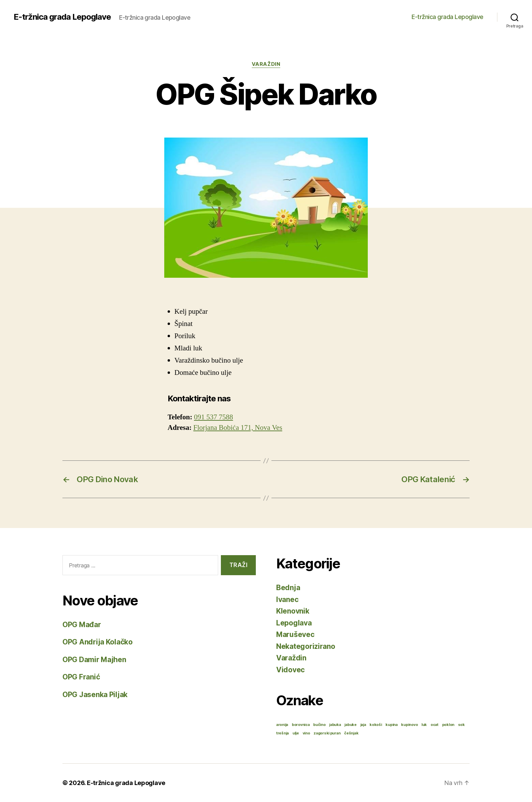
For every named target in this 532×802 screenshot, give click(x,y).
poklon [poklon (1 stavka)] (448, 725)
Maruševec (295, 634)
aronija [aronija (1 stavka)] (282, 725)
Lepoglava (294, 623)
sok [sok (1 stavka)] (461, 725)
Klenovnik (293, 611)
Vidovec (290, 670)
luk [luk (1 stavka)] (424, 725)
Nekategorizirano (306, 646)
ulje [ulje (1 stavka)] (296, 733)
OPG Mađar (82, 625)
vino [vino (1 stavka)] (306, 733)
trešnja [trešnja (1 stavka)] (282, 733)
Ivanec (287, 599)
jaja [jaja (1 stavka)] (363, 725)
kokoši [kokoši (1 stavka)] (376, 725)
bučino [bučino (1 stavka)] (319, 725)
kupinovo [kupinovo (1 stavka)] (409, 725)
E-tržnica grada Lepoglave (62, 17)
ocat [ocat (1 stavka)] (434, 725)
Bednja (288, 588)
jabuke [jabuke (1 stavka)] (350, 725)
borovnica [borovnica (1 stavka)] (301, 725)
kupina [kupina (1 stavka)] (391, 725)
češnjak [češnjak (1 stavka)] (351, 733)
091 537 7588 (214, 417)
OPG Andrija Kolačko (98, 642)
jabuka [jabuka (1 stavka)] (335, 725)
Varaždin (266, 64)
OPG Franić (81, 677)
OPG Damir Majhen (94, 660)
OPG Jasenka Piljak (95, 695)
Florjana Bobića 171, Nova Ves (238, 428)
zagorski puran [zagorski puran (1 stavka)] (327, 733)
